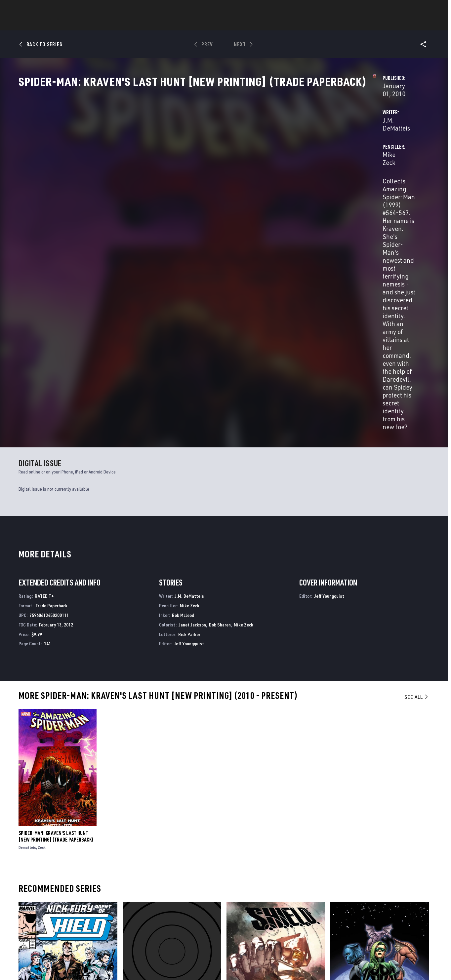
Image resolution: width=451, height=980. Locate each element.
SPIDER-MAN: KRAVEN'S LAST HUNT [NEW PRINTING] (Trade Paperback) (56, 659)
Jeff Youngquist (189, 466)
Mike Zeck (289, 156)
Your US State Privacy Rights (144, 963)
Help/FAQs (84, 900)
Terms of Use (70, 963)
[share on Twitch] (407, 921)
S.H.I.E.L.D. (237, 830)
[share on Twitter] (371, 907)
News (126, 23)
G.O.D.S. (131, 830)
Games (214, 23)
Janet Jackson (192, 447)
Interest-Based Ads (339, 963)
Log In (50, 9)
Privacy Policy (100, 963)
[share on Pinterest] (389, 921)
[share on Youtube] (353, 921)
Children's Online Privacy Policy (247, 963)
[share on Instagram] (389, 907)
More (322, 23)
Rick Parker (189, 456)
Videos (298, 23)
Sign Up (71, 9)
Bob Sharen (220, 447)
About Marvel (88, 890)
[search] (414, 8)
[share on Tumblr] (407, 907)
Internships (86, 919)
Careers (82, 910)
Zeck (42, 670)
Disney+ (144, 900)
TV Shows (269, 23)
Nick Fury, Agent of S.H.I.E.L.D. (50, 830)
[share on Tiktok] (353, 935)
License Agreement (298, 963)
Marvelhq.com (152, 910)
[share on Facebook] (353, 907)
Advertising (149, 890)
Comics (150, 23)
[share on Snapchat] (371, 921)
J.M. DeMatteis (162, 156)
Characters (183, 23)
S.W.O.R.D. (341, 830)
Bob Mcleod (183, 437)
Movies (240, 23)
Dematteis (27, 670)
